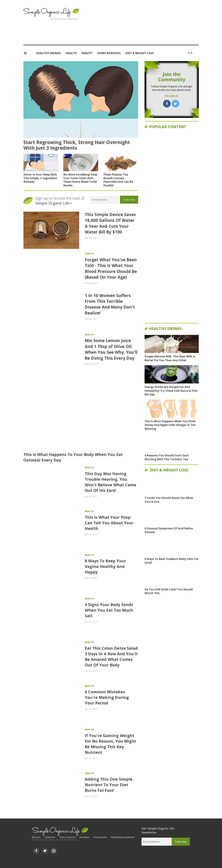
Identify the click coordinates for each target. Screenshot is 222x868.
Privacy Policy (100, 837)
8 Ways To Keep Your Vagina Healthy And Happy (105, 566)
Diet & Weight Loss (140, 53)
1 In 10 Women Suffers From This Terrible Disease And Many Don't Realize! (110, 304)
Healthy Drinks (48, 53)
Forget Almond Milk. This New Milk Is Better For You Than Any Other (170, 358)
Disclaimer (85, 837)
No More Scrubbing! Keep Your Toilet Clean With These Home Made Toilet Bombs (80, 180)
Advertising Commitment (123, 837)
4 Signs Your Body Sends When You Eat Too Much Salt (109, 610)
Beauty (87, 53)
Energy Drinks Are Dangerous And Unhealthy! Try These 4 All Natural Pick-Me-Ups (171, 391)
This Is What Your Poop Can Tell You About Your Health (109, 523)
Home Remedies (109, 53)
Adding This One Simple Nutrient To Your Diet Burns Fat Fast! (109, 785)
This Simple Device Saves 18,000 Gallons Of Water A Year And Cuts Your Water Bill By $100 (110, 223)
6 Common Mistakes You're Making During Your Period (107, 697)
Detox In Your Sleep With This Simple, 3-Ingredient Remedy (40, 178)
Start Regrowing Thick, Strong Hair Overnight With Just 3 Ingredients (77, 145)
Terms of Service (67, 837)
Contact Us (50, 837)
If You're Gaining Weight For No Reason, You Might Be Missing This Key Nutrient (110, 744)
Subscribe (129, 200)
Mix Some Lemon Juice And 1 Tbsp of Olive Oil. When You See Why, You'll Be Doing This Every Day (111, 349)
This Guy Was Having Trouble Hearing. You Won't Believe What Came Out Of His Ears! (111, 482)
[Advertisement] (141, 26)
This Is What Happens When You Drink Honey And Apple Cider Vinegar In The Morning (170, 425)
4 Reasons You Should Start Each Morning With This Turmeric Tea (167, 457)
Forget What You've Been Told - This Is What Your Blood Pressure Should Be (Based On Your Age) (111, 268)
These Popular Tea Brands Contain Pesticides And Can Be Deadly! (118, 180)
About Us (36, 837)
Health (71, 53)
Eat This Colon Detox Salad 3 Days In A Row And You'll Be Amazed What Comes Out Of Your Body (111, 656)
